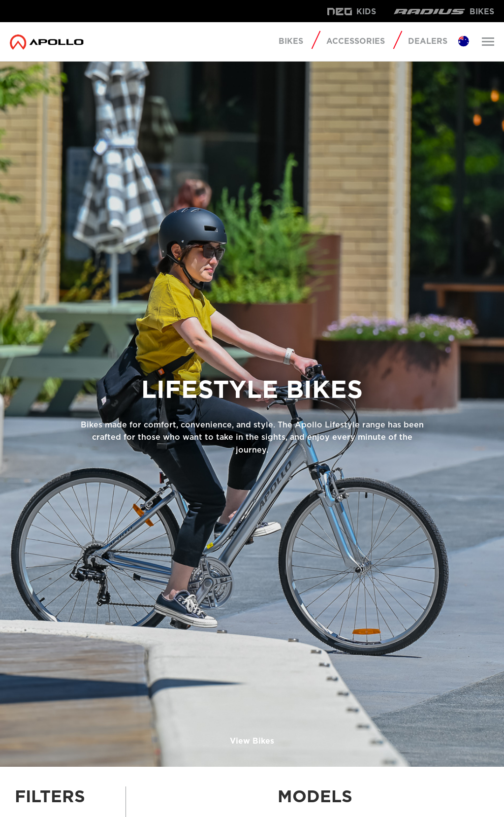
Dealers (428, 41)
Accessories (356, 41)
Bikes (291, 41)
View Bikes (252, 741)
